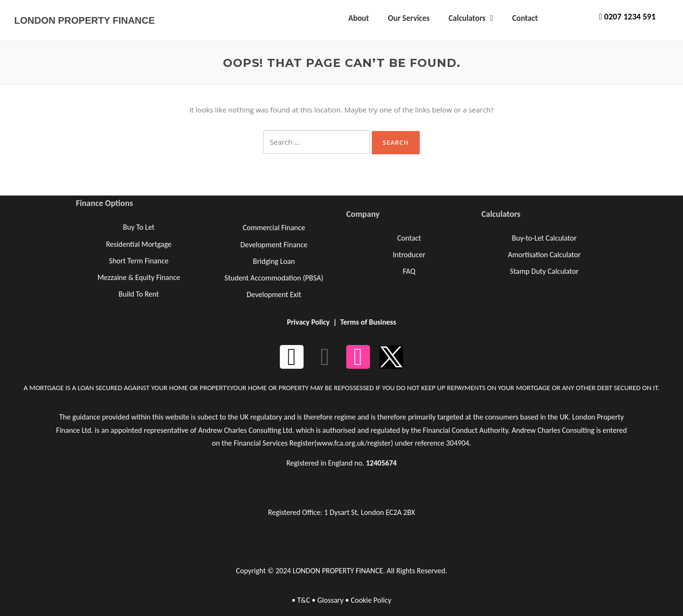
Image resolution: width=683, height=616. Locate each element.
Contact (525, 18)
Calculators (471, 18)
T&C (303, 600)
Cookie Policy (371, 600)
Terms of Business (368, 322)
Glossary (330, 600)
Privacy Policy (308, 322)
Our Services (409, 18)
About (359, 18)
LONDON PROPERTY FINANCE (84, 20)
